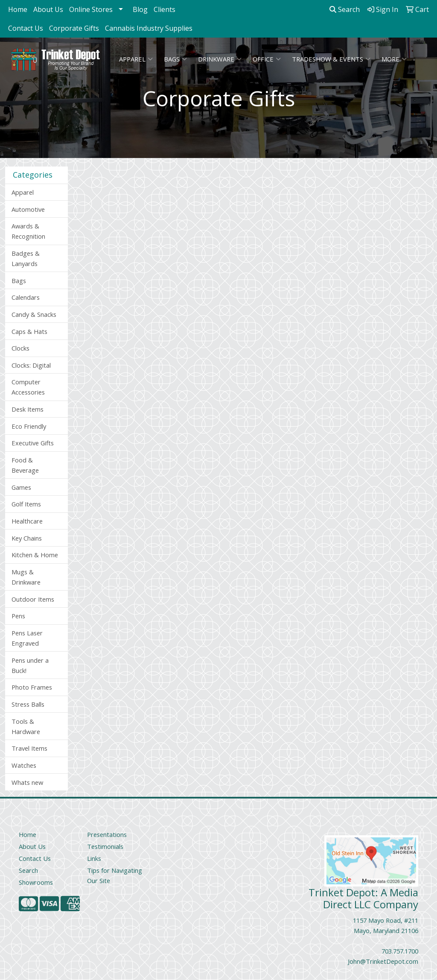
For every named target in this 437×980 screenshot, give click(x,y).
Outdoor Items (33, 599)
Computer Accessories (28, 387)
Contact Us (26, 28)
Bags (175, 59)
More (394, 59)
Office (267, 59)
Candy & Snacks (34, 314)
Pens (18, 616)
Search (345, 9)
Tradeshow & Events (331, 59)
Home (18, 9)
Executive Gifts (33, 443)
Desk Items (28, 409)
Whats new (27, 782)
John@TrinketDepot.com (383, 961)
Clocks (20, 348)
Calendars (26, 297)
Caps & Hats (29, 331)
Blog (140, 9)
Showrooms (36, 882)
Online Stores (91, 9)
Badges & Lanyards (26, 258)
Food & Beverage (25, 465)
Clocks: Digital (31, 365)
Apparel (136, 59)
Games (21, 487)
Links (94, 858)
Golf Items (26, 504)
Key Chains (27, 538)
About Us (48, 9)
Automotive (28, 209)
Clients (165, 9)
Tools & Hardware (26, 726)
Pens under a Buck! (30, 665)
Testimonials (105, 846)
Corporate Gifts (74, 28)
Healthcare (27, 521)
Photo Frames (32, 687)
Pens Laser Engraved (27, 638)
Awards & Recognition (28, 231)
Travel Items (29, 748)
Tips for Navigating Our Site (115, 875)
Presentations (107, 834)
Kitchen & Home (35, 555)
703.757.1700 (400, 951)
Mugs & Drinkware (26, 577)
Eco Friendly (29, 426)
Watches (24, 765)
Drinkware (220, 59)
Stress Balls (28, 704)
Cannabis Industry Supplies (149, 28)
